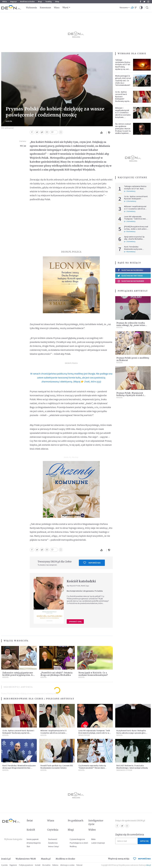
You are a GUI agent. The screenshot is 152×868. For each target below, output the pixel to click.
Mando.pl (46, 859)
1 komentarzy (130, 211)
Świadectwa (53, 843)
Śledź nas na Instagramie (131, 281)
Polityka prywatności (26, 865)
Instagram (148, 2)
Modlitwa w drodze (27, 2)
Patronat (79, 865)
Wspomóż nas (92, 563)
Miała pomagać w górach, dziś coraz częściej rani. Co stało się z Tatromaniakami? (123, 80)
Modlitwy (73, 846)
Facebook (140, 2)
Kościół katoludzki (81, 581)
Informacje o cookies (67, 865)
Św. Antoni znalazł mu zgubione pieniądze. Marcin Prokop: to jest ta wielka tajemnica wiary (123, 130)
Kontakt (38, 865)
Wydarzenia (31, 8)
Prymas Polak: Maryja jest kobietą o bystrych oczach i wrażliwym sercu (130, 395)
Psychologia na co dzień (79, 843)
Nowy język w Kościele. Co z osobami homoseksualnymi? (93, 674)
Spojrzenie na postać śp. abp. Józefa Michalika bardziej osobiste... (134, 239)
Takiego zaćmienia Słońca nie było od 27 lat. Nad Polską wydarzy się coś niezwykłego (123, 66)
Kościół (9, 121)
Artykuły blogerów (34, 843)
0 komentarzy (130, 232)
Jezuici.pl (6, 859)
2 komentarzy (130, 191)
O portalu (4, 865)
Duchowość (53, 839)
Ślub (28, 846)
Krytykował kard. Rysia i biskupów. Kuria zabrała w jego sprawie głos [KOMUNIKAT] (131, 733)
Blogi (40, 2)
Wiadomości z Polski (124, 770)
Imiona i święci (54, 846)
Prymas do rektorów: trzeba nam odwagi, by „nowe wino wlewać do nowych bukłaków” (132, 325)
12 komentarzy (130, 201)
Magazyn (13, 2)
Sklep (57, 2)
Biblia (5, 2)
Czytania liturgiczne (77, 839)
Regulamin (13, 865)
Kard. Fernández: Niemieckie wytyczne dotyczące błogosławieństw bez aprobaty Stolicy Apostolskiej (19, 768)
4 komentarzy (130, 252)
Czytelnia (53, 830)
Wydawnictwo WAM (26, 859)
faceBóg (49, 2)
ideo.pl (148, 865)
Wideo (92, 830)
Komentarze (45, 8)
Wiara (57, 8)
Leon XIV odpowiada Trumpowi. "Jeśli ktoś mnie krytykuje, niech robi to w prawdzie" (135, 220)
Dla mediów (46, 865)
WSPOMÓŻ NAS (142, 859)
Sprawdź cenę (75, 622)
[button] (141, 8)
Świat (30, 821)
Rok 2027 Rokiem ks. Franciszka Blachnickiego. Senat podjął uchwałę (132, 767)
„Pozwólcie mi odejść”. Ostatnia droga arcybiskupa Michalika (56, 674)
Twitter (144, 2)
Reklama (55, 865)
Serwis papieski (33, 839)
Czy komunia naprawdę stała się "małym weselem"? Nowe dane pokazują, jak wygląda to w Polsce (93, 768)
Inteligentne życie (96, 822)
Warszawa (124, 8)
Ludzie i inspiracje (98, 843)
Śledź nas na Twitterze (130, 276)
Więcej (65, 7)
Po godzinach (76, 821)
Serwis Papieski (84, 735)
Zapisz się (144, 841)
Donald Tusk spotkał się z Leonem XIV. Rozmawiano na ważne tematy (57, 767)
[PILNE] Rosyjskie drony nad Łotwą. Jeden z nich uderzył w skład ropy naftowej (136, 229)
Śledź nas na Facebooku (130, 270)
